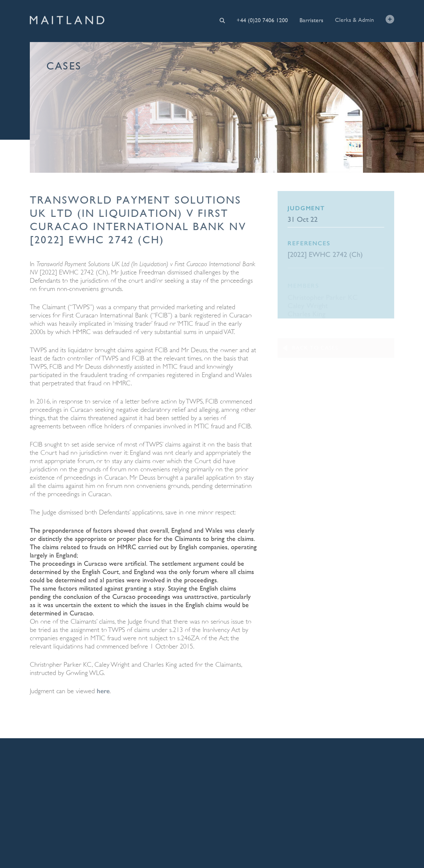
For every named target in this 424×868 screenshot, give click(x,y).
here (103, 691)
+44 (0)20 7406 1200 (262, 20)
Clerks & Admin (354, 19)
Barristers (311, 20)
